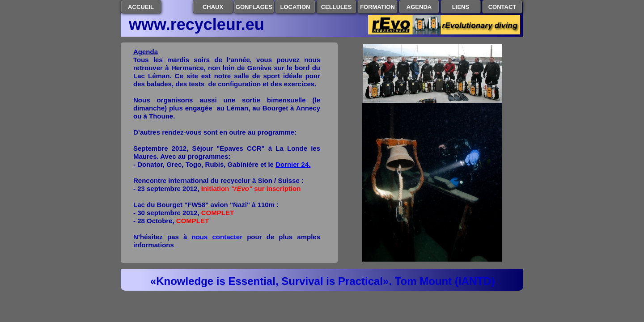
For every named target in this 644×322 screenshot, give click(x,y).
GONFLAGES (254, 7)
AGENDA (419, 7)
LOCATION (295, 7)
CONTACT (502, 7)
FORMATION (377, 7)
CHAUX (213, 7)
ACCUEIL (141, 7)
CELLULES (337, 7)
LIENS (461, 7)
